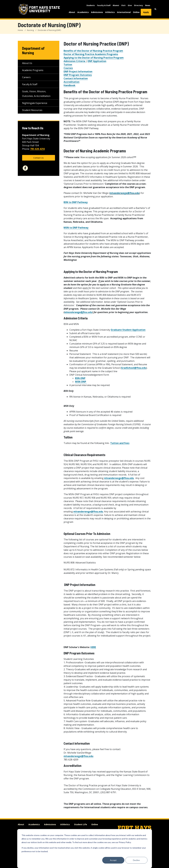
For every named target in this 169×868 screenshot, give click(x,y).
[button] (155, 9)
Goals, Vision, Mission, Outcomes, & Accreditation (36, 94)
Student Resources (32, 110)
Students (91, 5)
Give (130, 5)
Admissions (97, 12)
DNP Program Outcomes (78, 75)
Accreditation (72, 82)
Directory (138, 5)
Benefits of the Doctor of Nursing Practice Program (93, 51)
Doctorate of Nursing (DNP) (49, 30)
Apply (146, 12)
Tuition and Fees (120, 443)
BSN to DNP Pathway (76, 202)
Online (136, 12)
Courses (68, 68)
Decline (136, 860)
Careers (26, 77)
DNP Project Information (78, 71)
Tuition (68, 65)
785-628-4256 (37, 149)
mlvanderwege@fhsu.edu (125, 193)
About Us (27, 63)
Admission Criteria (75, 61)
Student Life (81, 824)
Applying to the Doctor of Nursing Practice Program (94, 58)
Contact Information (76, 78)
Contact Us (38, 158)
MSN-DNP (81, 382)
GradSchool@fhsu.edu (134, 368)
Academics (83, 12)
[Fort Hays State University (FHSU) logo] (39, 9)
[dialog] (85, 849)
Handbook (69, 85)
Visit (123, 5)
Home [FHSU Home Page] (20, 30)
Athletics (110, 12)
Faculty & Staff (104, 5)
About (72, 12)
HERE (93, 647)
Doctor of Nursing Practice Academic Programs (91, 54)
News (148, 5)
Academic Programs (33, 70)
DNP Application (97, 61)
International (124, 12)
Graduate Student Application (128, 330)
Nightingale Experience (35, 103)
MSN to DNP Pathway (76, 228)
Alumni (116, 5)
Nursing (30, 30)
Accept (113, 860)
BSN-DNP (80, 378)
